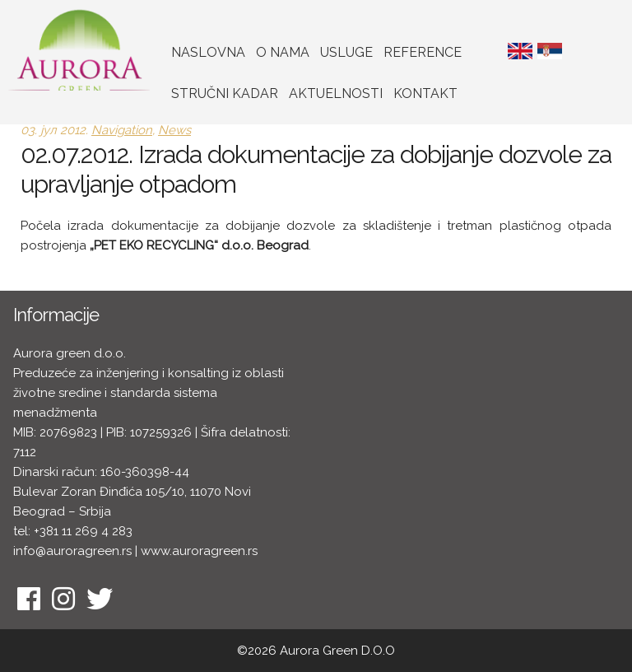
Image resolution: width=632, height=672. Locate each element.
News (174, 130)
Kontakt (425, 93)
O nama (283, 52)
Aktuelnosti (336, 93)
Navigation (122, 130)
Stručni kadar (225, 93)
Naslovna (208, 52)
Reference (423, 52)
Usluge (346, 52)
